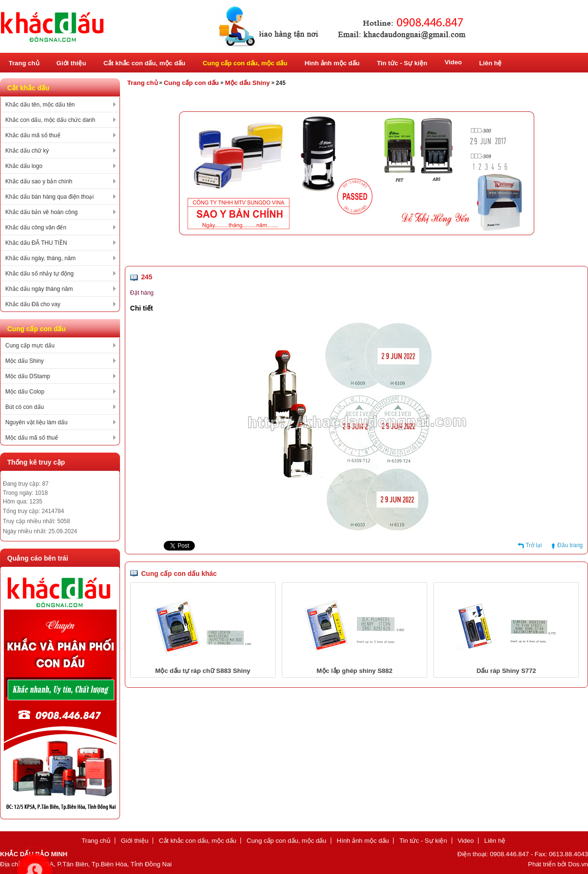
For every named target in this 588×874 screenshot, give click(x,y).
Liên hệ (490, 63)
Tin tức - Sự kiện (402, 63)
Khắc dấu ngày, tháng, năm (41, 258)
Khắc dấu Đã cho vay (33, 304)
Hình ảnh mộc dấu (332, 63)
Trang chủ (24, 63)
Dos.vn (578, 864)
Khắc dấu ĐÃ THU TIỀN (36, 243)
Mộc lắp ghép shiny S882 (355, 671)
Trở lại (534, 545)
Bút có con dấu (24, 407)
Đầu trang (570, 545)
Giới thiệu (72, 63)
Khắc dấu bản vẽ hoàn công (42, 212)
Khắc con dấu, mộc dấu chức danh (50, 120)
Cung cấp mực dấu (30, 346)
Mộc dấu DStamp (28, 376)
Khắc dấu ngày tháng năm (39, 289)
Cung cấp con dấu (191, 83)
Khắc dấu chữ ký (27, 151)
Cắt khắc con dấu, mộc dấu (144, 63)
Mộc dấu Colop (25, 392)
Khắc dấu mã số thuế (33, 135)
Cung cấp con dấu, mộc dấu (245, 63)
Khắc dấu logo (24, 166)
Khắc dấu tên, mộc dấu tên (40, 105)
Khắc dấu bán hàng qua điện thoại (49, 197)
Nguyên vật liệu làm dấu (36, 422)
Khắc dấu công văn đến (36, 227)
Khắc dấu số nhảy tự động (39, 274)
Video (453, 62)
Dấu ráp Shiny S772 (506, 671)
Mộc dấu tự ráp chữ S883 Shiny (203, 671)
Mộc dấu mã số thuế (32, 438)
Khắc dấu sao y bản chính (39, 181)
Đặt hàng (142, 293)
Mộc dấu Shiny (24, 361)
